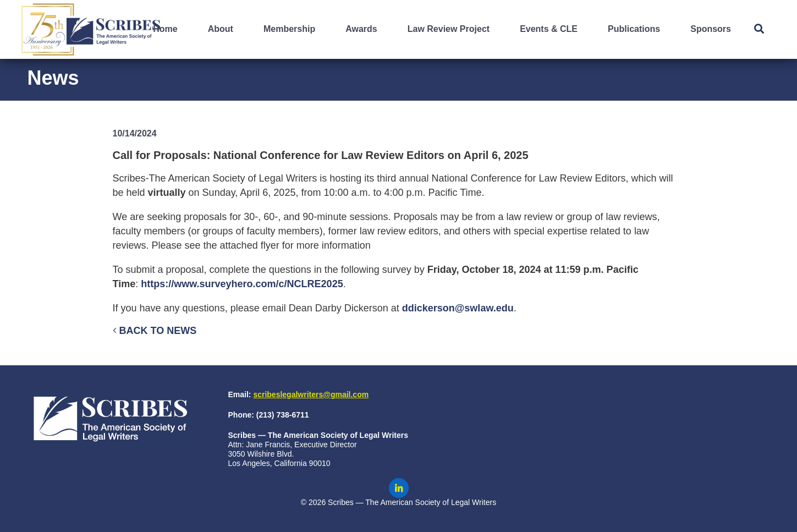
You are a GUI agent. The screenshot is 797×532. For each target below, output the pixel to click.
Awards (361, 29)
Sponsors (711, 29)
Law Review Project (449, 29)
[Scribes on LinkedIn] (399, 488)
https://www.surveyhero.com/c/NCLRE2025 (242, 284)
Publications (634, 29)
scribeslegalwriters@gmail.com (311, 394)
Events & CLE (549, 29)
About (221, 29)
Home (165, 29)
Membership (289, 29)
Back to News (155, 331)
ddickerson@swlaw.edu (458, 308)
